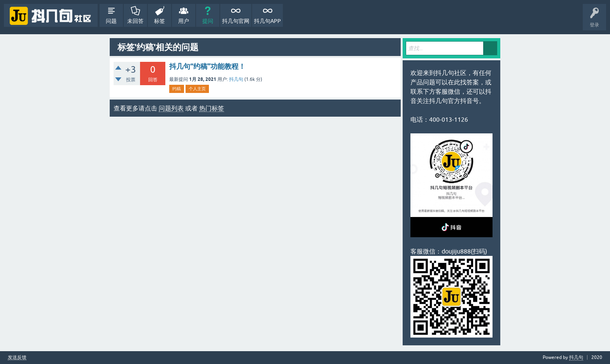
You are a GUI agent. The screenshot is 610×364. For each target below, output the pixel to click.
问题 (111, 21)
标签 (160, 21)
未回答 (135, 21)
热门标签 (212, 108)
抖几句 (236, 79)
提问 (208, 21)
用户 (184, 21)
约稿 (177, 89)
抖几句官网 (236, 21)
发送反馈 (17, 358)
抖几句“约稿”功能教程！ (207, 66)
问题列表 (171, 108)
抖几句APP (267, 21)
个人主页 (197, 89)
